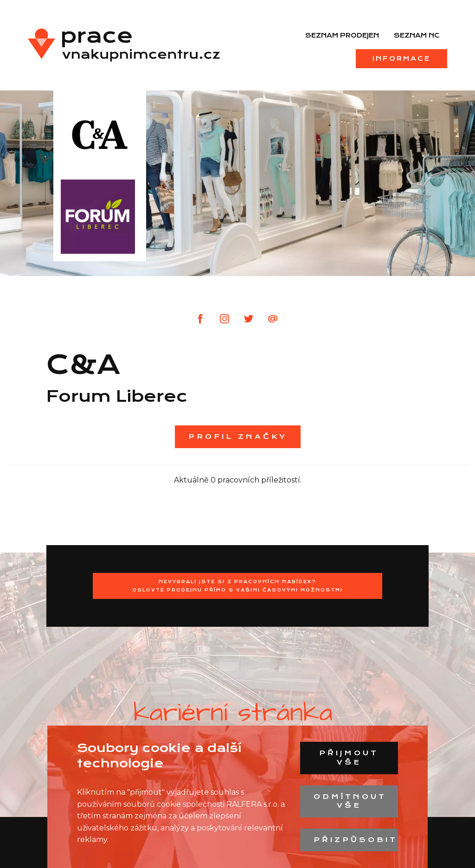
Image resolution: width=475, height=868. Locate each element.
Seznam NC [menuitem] (417, 35)
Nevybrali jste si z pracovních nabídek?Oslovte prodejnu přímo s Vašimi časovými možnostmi (237, 586)
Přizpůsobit (356, 840)
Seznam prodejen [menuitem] (342, 35)
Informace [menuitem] (401, 58)
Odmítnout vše (350, 801)
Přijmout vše (349, 758)
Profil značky (238, 437)
